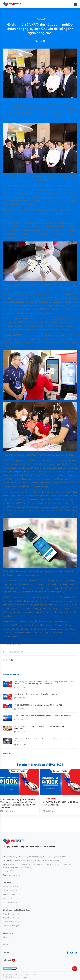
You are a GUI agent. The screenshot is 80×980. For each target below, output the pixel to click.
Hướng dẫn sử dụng (11, 922)
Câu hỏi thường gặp (11, 926)
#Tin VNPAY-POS (16, 652)
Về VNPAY (7, 937)
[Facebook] (68, 952)
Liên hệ (6, 952)
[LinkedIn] (76, 952)
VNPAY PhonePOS (10, 891)
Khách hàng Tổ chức (11, 918)
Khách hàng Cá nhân (11, 914)
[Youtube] (72, 952)
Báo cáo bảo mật (10, 903)
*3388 (12, 871)
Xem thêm (9, 753)
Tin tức (6, 945)
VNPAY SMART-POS (11, 887)
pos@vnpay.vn (14, 875)
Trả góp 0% (7, 899)
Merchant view (9, 895)
